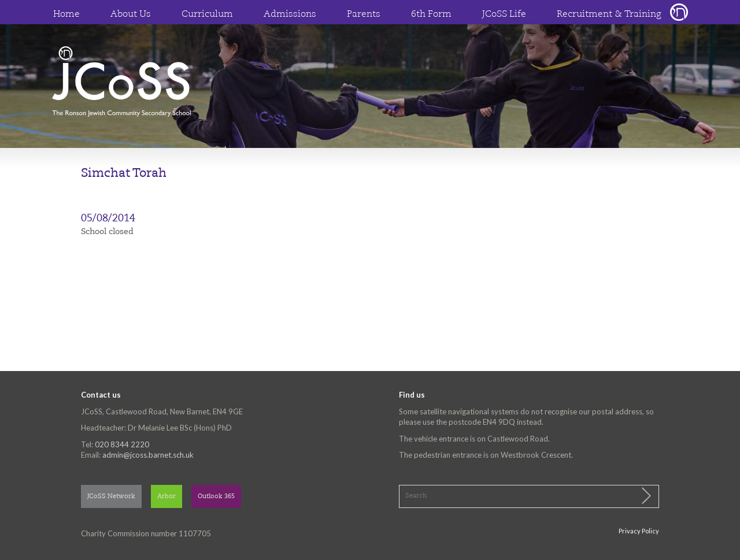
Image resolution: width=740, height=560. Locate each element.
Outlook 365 (216, 497)
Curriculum (207, 14)
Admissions (290, 14)
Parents (364, 14)
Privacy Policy (639, 531)
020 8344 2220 (122, 444)
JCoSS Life (504, 14)
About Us (131, 14)
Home (66, 14)
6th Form (431, 14)
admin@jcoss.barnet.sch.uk (148, 455)
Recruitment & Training (609, 14)
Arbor (166, 497)
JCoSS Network (111, 497)
